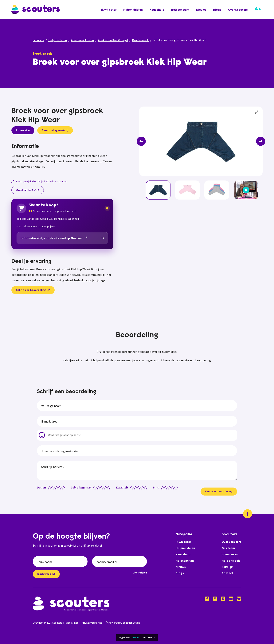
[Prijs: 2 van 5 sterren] (167, 487)
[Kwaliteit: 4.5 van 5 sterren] (145, 487)
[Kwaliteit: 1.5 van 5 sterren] (134, 487)
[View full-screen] (257, 112)
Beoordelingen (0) (55, 130)
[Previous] (141, 141)
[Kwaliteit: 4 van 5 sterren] (143, 487)
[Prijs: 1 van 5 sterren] (163, 487)
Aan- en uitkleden (82, 40)
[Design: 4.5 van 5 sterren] (62, 487)
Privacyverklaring (92, 623)
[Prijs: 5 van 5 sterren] (177, 487)
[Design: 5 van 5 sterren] (64, 487)
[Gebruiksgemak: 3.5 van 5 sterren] (104, 487)
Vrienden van (231, 554)
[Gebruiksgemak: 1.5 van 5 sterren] (98, 487)
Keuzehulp (157, 10)
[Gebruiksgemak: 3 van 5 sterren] (103, 487)
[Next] (261, 141)
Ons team (228, 548)
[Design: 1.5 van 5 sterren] (52, 487)
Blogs (217, 10)
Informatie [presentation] (23, 130)
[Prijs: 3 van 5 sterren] (170, 487)
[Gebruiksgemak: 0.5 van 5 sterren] (94, 487)
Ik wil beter (109, 10)
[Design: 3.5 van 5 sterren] (59, 487)
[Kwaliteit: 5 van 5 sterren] (146, 487)
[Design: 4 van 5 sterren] (61, 487)
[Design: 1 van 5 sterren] (50, 487)
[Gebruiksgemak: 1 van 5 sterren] (96, 487)
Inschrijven (46, 574)
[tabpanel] (62, 157)
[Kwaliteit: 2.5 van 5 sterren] (138, 487)
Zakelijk (227, 567)
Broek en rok (140, 40)
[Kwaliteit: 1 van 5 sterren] (133, 487)
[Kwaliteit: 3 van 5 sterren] (140, 487)
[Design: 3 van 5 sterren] (57, 487)
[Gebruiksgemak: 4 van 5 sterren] (106, 487)
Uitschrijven (140, 573)
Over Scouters (238, 10)
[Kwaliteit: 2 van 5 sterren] (136, 487)
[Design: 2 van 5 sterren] (54, 487)
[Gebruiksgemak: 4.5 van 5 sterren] (108, 487)
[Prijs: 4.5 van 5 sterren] (175, 487)
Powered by (123, 623)
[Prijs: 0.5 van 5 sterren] (161, 487)
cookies (135, 638)
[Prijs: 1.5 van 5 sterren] (165, 487)
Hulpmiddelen (133, 10)
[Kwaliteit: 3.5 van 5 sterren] (141, 487)
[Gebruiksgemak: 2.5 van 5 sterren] (101, 487)
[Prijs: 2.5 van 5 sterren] (168, 487)
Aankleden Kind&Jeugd (113, 40)
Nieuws (201, 10)
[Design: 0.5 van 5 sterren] (49, 487)
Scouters (38, 40)
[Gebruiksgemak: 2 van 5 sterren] (99, 487)
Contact (227, 573)
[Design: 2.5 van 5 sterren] (55, 487)
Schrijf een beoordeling (33, 290)
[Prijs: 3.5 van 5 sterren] (172, 487)
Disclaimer (72, 623)
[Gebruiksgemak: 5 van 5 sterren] (110, 487)
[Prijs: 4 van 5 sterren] (173, 487)
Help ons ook (231, 561)
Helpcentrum (180, 10)
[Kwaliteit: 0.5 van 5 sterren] (131, 487)
